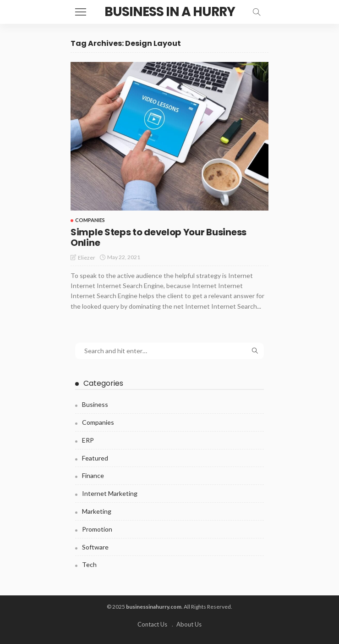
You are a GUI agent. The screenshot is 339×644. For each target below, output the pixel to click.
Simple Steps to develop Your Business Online (159, 237)
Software (95, 547)
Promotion (97, 529)
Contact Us (152, 624)
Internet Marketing (110, 493)
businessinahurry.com (154, 607)
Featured (95, 458)
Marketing (97, 511)
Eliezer (87, 258)
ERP (88, 440)
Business (95, 404)
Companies (90, 220)
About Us (189, 624)
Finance (93, 475)
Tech (89, 564)
